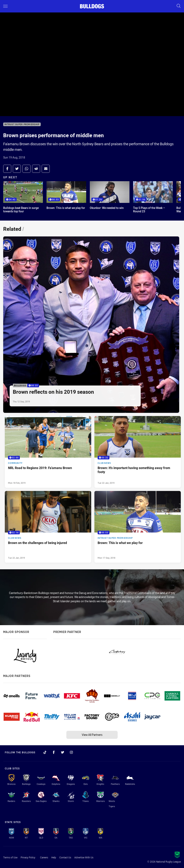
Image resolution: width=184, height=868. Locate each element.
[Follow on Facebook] (54, 752)
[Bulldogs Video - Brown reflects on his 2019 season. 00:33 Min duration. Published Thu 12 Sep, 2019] (91, 325)
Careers (44, 857)
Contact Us (65, 857)
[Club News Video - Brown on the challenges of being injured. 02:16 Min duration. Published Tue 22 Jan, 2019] (48, 527)
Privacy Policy (28, 857)
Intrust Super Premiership (22, 124)
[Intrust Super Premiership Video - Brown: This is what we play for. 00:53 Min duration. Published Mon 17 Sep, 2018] (138, 527)
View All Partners (92, 735)
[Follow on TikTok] (45, 752)
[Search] (179, 6)
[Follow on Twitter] (63, 752)
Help (54, 857)
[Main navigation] (5, 6)
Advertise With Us (84, 857)
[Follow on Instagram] (71, 752)
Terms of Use (10, 857)
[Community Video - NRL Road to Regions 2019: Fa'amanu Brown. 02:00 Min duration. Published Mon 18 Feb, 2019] (48, 452)
